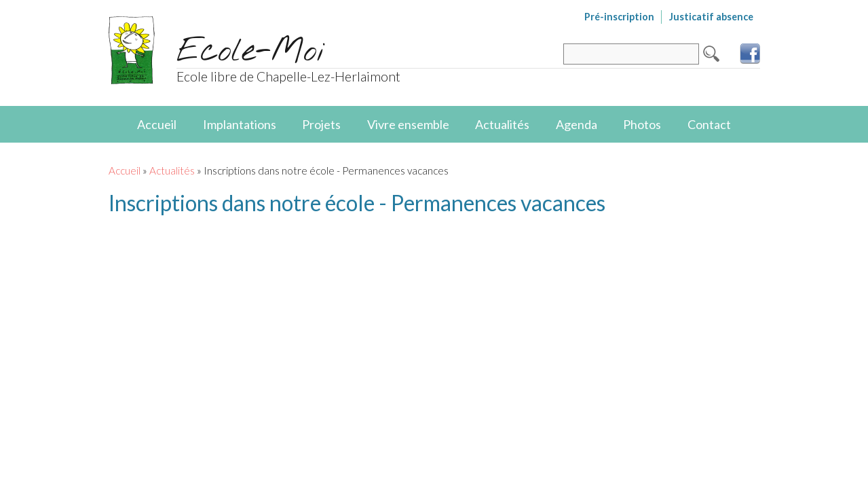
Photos (642, 124)
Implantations (240, 124)
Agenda (577, 124)
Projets (321, 124)
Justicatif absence (711, 17)
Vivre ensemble (408, 124)
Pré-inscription (619, 17)
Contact (709, 124)
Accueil (157, 124)
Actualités (502, 124)
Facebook (750, 54)
